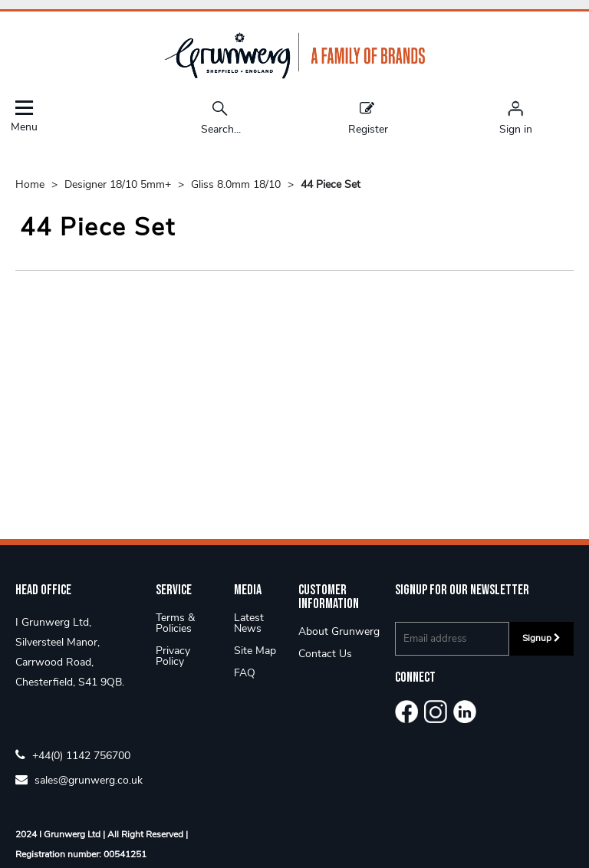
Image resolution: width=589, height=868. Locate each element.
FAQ (245, 673)
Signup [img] (541, 638)
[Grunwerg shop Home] (294, 76)
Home (31, 184)
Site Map (255, 651)
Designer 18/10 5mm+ (119, 184)
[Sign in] (516, 117)
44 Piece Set (331, 184)
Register (368, 117)
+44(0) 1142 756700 (73, 755)
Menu (24, 116)
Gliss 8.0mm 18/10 (237, 184)
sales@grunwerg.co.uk (79, 779)
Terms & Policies (175, 623)
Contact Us (325, 654)
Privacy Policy (173, 656)
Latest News (249, 623)
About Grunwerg (339, 631)
